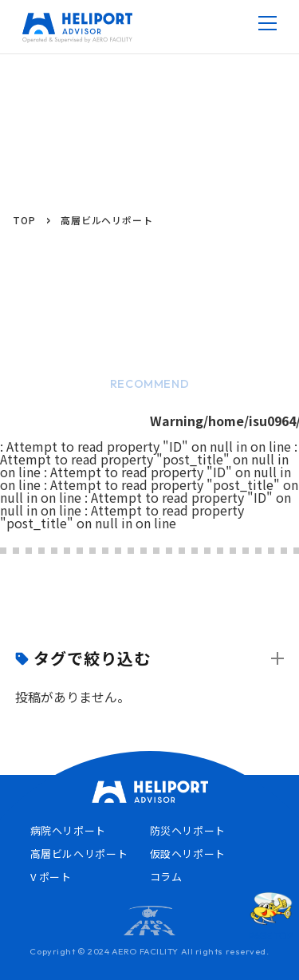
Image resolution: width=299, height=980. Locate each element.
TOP (24, 220)
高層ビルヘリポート (79, 854)
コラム (166, 877)
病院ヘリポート (69, 830)
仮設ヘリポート (188, 854)
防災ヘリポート (188, 830)
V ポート (51, 877)
